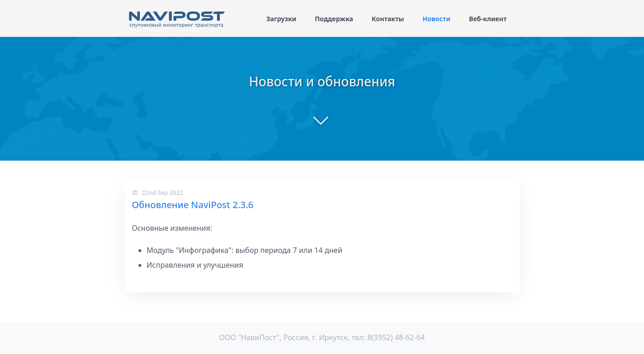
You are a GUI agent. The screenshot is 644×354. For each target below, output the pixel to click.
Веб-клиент (488, 19)
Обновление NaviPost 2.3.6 (193, 205)
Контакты (388, 19)
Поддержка (334, 19)
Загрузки (281, 19)
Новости (436, 19)
